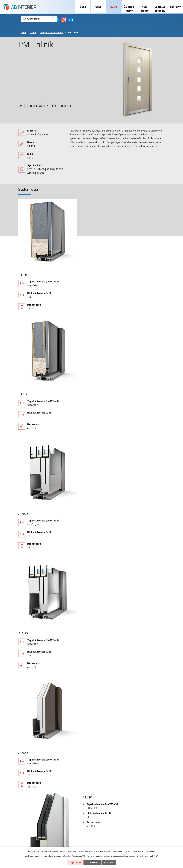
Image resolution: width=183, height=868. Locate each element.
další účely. (150, 851)
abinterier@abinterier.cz (148, 788)
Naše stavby (145, 9)
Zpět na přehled (92, 743)
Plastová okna (29, 781)
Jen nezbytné (93, 863)
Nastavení (110, 863)
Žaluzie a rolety (129, 9)
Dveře (114, 7)
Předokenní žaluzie (73, 786)
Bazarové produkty (160, 9)
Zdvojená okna (29, 802)
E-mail (27, 653)
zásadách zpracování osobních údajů (143, 706)
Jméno (27, 641)
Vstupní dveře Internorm (52, 33)
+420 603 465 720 (144, 781)
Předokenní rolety (73, 790)
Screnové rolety (72, 794)
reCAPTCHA (45, 713)
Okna (98, 7)
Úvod (83, 7)
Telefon (23, 665)
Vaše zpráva (30, 677)
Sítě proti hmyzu (72, 798)
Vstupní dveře (49, 781)
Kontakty (175, 7)
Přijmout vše (74, 863)
